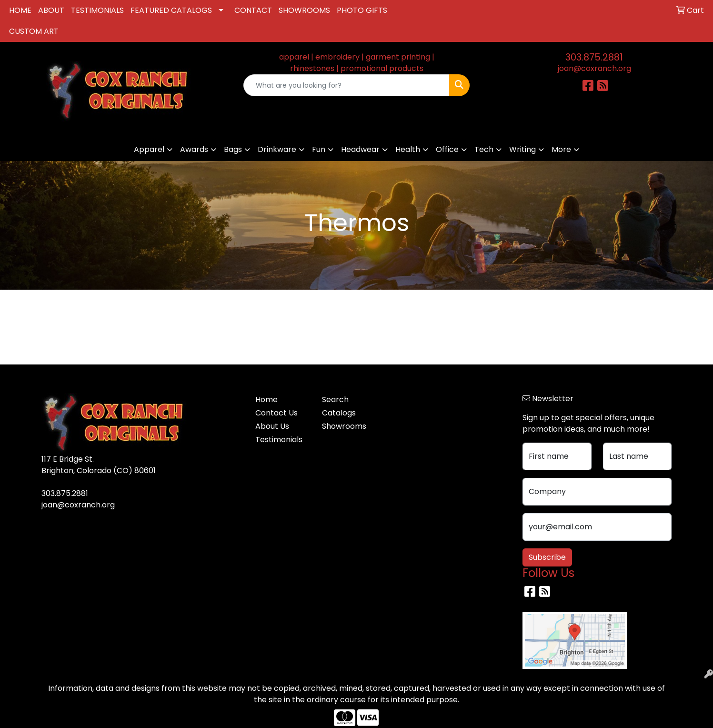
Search (335, 399)
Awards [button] (194, 149)
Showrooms (344, 426)
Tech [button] (484, 149)
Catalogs (339, 413)
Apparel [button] (149, 149)
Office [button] (447, 149)
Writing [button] (522, 149)
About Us (272, 426)
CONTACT (253, 10)
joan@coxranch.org (594, 68)
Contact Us (276, 413)
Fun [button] (319, 149)
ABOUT (51, 10)
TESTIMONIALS (97, 10)
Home (266, 399)
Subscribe (547, 557)
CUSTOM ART (34, 31)
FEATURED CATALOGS (171, 10)
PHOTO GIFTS (362, 10)
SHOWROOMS (304, 10)
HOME (20, 10)
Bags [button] (233, 149)
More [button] (561, 149)
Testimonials (279, 440)
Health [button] (408, 149)
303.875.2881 (594, 57)
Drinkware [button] (277, 149)
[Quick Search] (346, 85)
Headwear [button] (360, 149)
